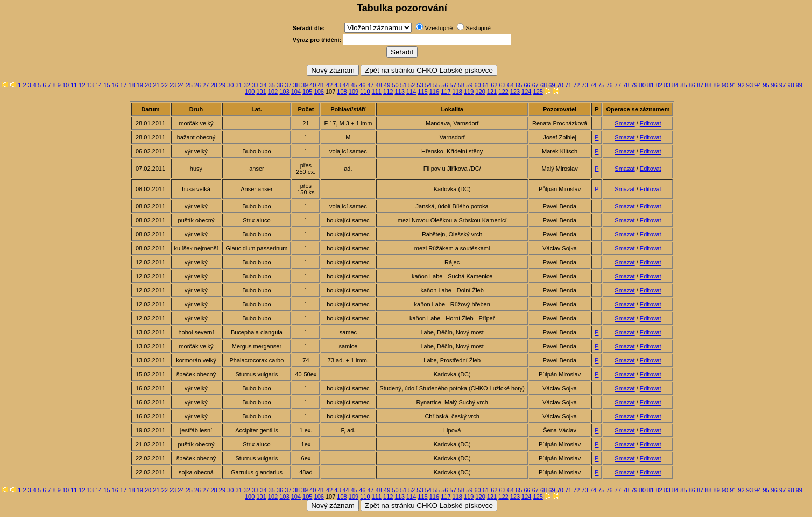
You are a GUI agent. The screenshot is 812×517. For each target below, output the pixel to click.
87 (700, 85)
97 (782, 85)
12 (82, 85)
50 (395, 85)
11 (74, 85)
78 (626, 85)
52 (412, 85)
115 (422, 92)
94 (758, 85)
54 (428, 85)
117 (446, 92)
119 (469, 92)
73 (585, 85)
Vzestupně (439, 28)
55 (436, 85)
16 (115, 85)
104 (296, 92)
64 (511, 85)
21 (156, 85)
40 (313, 85)
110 (365, 92)
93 (750, 85)
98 (790, 85)
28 (214, 85)
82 (659, 85)
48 (379, 85)
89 (717, 85)
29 (222, 85)
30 (230, 85)
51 (404, 85)
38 (296, 85)
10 (66, 85)
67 (535, 85)
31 (238, 85)
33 (255, 85)
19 (140, 85)
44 (346, 85)
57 (453, 85)
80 (642, 85)
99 (799, 85)
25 (189, 85)
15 (107, 85)
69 (552, 85)
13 (90, 85)
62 (494, 85)
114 (411, 92)
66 (527, 85)
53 (420, 85)
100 (250, 92)
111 (377, 92)
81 (651, 85)
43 (337, 85)
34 (263, 85)
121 (492, 92)
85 (683, 85)
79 (634, 85)
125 (538, 92)
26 (197, 85)
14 (98, 85)
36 (280, 85)
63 (502, 85)
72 (576, 85)
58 (461, 85)
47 (370, 85)
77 (618, 85)
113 (399, 92)
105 (307, 92)
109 (354, 92)
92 (742, 85)
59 (469, 85)
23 (173, 85)
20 (148, 85)
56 (444, 85)
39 (305, 85)
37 (288, 85)
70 (560, 85)
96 (774, 85)
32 (247, 85)
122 (503, 92)
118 (457, 92)
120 (480, 92)
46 (362, 85)
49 (387, 85)
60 (478, 85)
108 (342, 92)
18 (131, 85)
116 (434, 92)
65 (519, 85)
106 (319, 92)
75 (601, 85)
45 (354, 85)
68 (543, 85)
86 (692, 85)
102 (273, 92)
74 (593, 85)
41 (321, 85)
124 (526, 92)
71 (568, 85)
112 (388, 92)
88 (708, 85)
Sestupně (478, 28)
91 (733, 85)
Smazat (624, 123)
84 (675, 85)
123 (515, 92)
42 (329, 85)
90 (725, 85)
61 (486, 85)
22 (165, 85)
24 (181, 85)
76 (610, 85)
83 (667, 85)
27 (206, 85)
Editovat (651, 123)
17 (123, 85)
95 (766, 85)
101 (261, 92)
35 (272, 85)
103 (284, 92)
